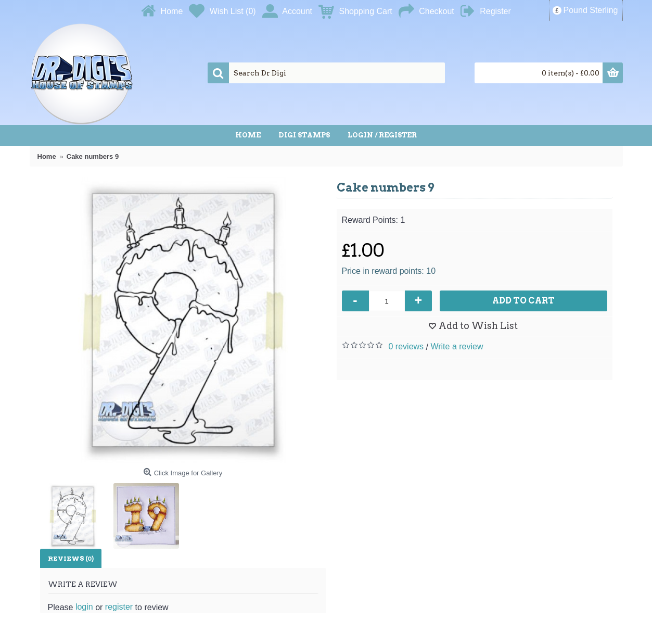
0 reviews (406, 346)
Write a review (457, 346)
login (84, 607)
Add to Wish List (478, 326)
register (119, 607)
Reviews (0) (71, 558)
